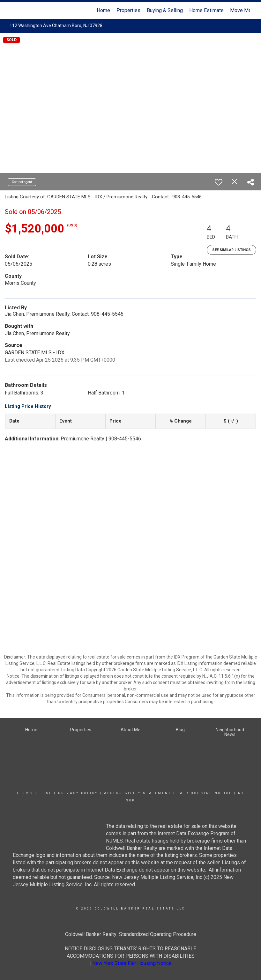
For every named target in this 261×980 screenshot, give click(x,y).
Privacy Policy (78, 793)
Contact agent (22, 182)
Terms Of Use (34, 793)
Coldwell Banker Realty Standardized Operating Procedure (131, 934)
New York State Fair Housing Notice (132, 963)
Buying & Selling (165, 10)
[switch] (219, 182)
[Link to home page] (14, 11)
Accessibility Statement (138, 793)
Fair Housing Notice (205, 793)
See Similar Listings (231, 250)
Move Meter (244, 10)
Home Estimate (206, 10)
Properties (128, 10)
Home (103, 10)
